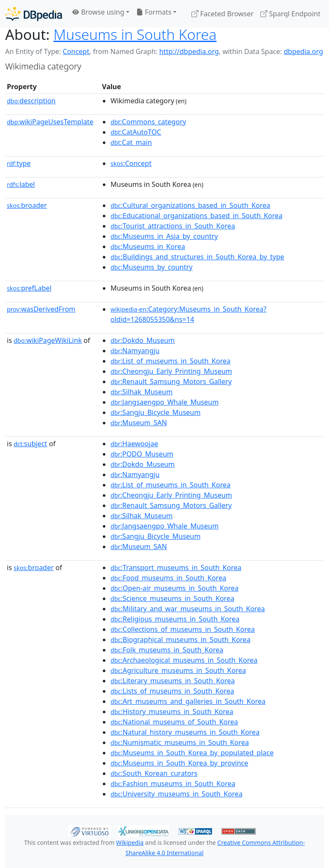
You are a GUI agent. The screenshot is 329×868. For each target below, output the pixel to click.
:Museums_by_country (151, 267)
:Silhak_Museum (142, 392)
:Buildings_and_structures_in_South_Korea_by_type (197, 257)
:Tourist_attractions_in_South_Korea (173, 226)
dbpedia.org (303, 51)
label (21, 184)
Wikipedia (130, 842)
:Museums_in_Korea (148, 246)
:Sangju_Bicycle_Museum (156, 412)
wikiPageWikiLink (48, 340)
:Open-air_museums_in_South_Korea (175, 588)
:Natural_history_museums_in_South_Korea (185, 732)
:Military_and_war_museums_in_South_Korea (188, 609)
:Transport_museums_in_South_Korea (176, 568)
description (31, 101)
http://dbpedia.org (189, 51)
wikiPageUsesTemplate (50, 122)
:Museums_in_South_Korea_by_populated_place (192, 753)
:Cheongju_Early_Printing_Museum (171, 371)
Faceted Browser (223, 14)
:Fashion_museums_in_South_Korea (173, 784)
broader (27, 205)
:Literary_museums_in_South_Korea (173, 681)
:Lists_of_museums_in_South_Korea (172, 691)
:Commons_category (148, 122)
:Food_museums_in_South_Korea (168, 578)
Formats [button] (154, 12)
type (19, 163)
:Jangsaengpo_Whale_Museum (164, 402)
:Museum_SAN (139, 423)
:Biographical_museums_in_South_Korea (181, 640)
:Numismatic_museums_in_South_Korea (180, 742)
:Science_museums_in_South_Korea (172, 598)
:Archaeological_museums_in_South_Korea (184, 660)
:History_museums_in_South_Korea (172, 712)
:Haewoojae (134, 444)
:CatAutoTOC (136, 132)
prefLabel (29, 288)
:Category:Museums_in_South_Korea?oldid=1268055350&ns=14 (188, 314)
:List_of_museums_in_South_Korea (170, 361)
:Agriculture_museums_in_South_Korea (178, 670)
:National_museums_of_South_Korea (174, 722)
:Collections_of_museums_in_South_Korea (183, 629)
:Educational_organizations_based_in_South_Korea (196, 216)
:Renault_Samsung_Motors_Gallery (171, 381)
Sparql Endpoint (290, 14)
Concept (76, 51)
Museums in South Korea (135, 34)
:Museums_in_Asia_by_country (164, 236)
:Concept (131, 163)
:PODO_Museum (142, 454)
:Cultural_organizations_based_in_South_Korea (190, 205)
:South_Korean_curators (154, 773)
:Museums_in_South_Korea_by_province (179, 763)
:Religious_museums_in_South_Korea (175, 619)
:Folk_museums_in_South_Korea (167, 650)
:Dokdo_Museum (143, 340)
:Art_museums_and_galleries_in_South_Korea (188, 701)
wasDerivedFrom (41, 309)
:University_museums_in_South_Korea (176, 794)
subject (30, 444)
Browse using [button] (98, 12)
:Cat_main (131, 142)
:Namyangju (135, 351)
